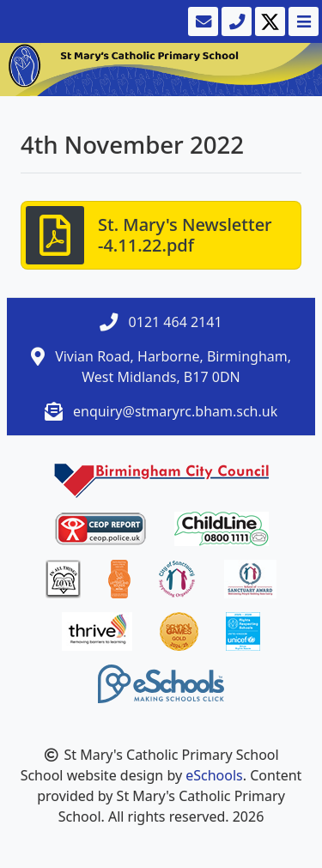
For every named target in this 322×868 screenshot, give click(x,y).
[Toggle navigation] (302, 21)
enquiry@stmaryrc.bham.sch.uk (175, 411)
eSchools (214, 775)
